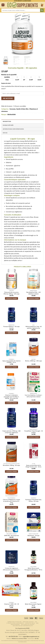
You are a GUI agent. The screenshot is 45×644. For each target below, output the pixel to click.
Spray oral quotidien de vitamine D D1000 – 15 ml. (11, 362)
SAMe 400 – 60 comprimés (11, 536)
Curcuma (13, 109)
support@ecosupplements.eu (31, 636)
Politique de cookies (28, 624)
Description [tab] (7, 121)
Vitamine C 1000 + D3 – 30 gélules (11, 605)
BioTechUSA (12, 114)
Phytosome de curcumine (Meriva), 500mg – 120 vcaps (11, 293)
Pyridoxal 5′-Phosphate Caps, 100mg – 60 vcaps (34, 500)
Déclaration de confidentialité (23, 626)
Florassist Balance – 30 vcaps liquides (11, 327)
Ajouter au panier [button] (11, 298)
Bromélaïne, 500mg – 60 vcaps (11, 465)
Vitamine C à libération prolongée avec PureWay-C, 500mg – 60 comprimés (11, 397)
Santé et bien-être (22, 109)
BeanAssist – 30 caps (34, 536)
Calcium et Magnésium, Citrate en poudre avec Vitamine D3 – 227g (11, 501)
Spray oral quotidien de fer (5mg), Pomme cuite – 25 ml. (34, 466)
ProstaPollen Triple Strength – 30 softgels (34, 432)
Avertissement (15, 624)
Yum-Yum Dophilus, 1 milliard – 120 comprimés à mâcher (34, 396)
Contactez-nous (30, 623)
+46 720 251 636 (13, 636)
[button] (3, 5)
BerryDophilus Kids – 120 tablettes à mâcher (34, 293)
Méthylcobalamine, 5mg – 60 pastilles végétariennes (34, 327)
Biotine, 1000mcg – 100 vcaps (34, 361)
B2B (37, 623)
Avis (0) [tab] (5, 133)
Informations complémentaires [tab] (13, 129)
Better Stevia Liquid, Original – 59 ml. (34, 605)
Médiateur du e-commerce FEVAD (19, 639)
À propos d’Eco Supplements (15, 623)
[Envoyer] (42, 10)
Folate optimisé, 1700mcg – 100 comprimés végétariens (11, 432)
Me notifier (8, 98)
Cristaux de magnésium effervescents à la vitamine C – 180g (11, 570)
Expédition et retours (15, 622)
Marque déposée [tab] (8, 125)
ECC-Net (37, 639)
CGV (36, 622)
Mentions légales (28, 622)
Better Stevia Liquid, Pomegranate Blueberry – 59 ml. (34, 569)
